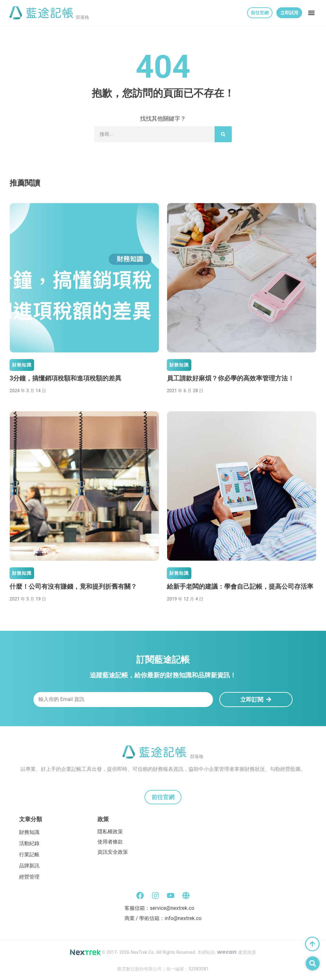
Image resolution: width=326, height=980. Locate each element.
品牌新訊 (29, 866)
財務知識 (22, 365)
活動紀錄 (29, 843)
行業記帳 (29, 855)
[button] (311, 13)
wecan (227, 952)
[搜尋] (223, 134)
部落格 (82, 17)
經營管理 (29, 877)
